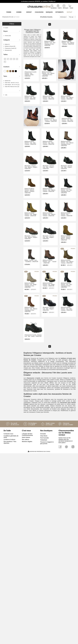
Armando (43, 624)
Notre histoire (26, 628)
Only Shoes (44, 626)
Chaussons (39, 12)
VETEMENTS (59, 12)
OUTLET (69, 12)
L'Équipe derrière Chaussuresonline (27, 625)
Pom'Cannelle (44, 629)
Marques (49, 12)
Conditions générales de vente (11, 627)
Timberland (44, 631)
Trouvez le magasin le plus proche (47, 633)
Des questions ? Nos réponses (10, 633)
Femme (9, 12)
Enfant (29, 12)
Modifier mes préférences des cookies (39, 642)
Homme (19, 12)
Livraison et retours (9, 630)
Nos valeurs (26, 630)
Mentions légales (27, 632)
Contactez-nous (8, 624)
